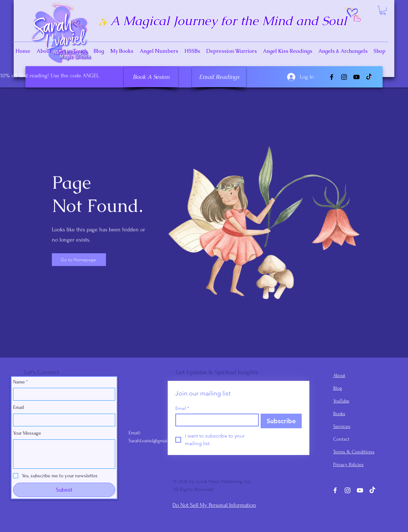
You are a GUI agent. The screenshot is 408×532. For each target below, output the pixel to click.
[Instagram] (344, 77)
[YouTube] (356, 77)
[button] (383, 10)
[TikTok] (369, 77)
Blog (338, 388)
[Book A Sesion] (151, 77)
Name (20, 382)
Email (19, 407)
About (339, 375)
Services (342, 426)
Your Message (27, 433)
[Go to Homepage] (79, 260)
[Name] (62, 394)
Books (339, 414)
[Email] (62, 420)
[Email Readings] (219, 77)
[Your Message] (64, 454)
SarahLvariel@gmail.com (153, 441)
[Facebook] (332, 77)
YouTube (341, 401)
